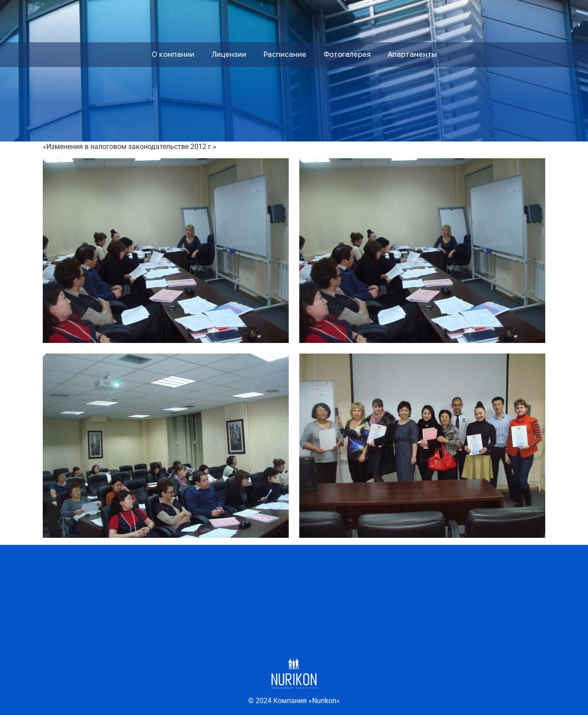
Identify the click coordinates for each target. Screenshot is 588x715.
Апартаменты (412, 54)
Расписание (285, 54)
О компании (173, 54)
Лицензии (229, 54)
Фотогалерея (347, 54)
